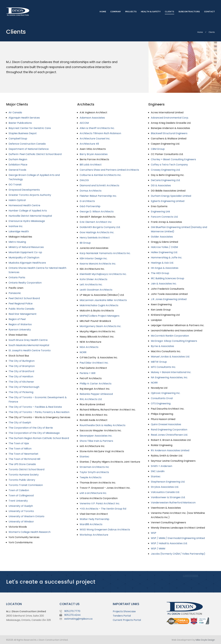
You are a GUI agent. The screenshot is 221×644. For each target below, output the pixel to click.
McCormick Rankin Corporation (170, 336)
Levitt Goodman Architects (96, 290)
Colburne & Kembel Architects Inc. (101, 175)
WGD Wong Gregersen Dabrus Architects (105, 530)
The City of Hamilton (21, 377)
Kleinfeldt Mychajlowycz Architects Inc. (103, 274)
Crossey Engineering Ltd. (166, 170)
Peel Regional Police (21, 304)
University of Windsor (21, 522)
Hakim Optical (17, 200)
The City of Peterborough (24, 387)
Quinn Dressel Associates (166, 424)
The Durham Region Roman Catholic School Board (39, 438)
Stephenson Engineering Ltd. (168, 482)
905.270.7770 (72, 611)
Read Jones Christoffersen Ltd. (169, 435)
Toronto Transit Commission (26, 485)
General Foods (17, 170)
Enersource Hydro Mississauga (27, 221)
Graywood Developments (24, 190)
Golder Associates (162, 237)
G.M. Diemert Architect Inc (96, 222)
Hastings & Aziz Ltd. (162, 263)
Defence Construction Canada (27, 144)
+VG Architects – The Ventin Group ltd (103, 509)
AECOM (84, 123)
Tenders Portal (122, 616)
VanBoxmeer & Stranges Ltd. (168, 497)
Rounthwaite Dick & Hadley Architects (103, 425)
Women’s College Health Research (30, 532)
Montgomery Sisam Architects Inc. (100, 326)
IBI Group (85, 243)
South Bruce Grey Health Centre (28, 340)
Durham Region (18, 159)
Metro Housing (17, 242)
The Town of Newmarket (23, 454)
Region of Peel (17, 319)
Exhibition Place (18, 165)
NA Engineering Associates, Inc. (169, 377)
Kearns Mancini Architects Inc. (98, 264)
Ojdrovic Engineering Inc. (166, 393)
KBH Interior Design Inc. (94, 258)
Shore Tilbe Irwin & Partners (96, 441)
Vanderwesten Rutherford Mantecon (173, 503)
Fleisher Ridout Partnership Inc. (98, 196)
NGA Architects (89, 347)
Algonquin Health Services (24, 118)
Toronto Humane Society (24, 475)
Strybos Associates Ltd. (165, 487)
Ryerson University (20, 330)
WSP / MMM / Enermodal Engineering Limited (178, 538)
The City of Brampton (22, 366)
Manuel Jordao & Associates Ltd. (170, 357)
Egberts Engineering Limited (168, 201)
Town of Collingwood (21, 495)
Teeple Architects (91, 477)
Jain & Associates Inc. (164, 284)
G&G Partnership (90, 206)
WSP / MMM (158, 549)
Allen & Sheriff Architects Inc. (97, 128)
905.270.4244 (72, 615)
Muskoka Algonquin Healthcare (27, 263)
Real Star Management (23, 314)
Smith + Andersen (162, 466)
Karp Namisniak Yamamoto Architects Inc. (105, 253)
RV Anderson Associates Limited (170, 450)
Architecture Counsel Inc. (95, 139)
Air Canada (15, 112)
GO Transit (15, 185)
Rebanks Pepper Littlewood (96, 394)
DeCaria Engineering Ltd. (166, 180)
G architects (87, 201)
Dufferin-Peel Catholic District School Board (35, 154)
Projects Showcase (124, 611)
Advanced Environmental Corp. (170, 118)
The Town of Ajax (19, 443)
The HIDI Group (160, 273)
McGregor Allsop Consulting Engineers (174, 341)
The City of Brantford (21, 371)
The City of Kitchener (21, 382)
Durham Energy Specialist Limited (171, 196)
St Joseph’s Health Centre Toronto (30, 350)
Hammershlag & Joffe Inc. (167, 258)
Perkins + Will (87, 373)
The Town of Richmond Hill (24, 459)
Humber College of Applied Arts (28, 211)
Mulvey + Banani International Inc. (171, 372)
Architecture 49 (89, 144)
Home (200, 32)
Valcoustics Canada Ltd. (165, 492)
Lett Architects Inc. (91, 285)
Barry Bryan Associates (94, 154)
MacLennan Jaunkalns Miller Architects (103, 300)
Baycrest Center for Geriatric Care (30, 128)
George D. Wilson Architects (97, 212)
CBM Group (158, 149)
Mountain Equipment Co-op (25, 252)
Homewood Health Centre (24, 205)
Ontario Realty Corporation (25, 283)
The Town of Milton (20, 449)
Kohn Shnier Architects (93, 279)
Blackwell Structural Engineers (169, 133)
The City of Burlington (22, 361)
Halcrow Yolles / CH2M (164, 247)
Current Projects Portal (127, 620)
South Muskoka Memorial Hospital (29, 345)
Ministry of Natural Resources (26, 247)
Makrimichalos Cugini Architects (99, 305)
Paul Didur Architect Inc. (94, 363)
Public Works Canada (21, 309)
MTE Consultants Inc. (163, 367)
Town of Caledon (19, 490)
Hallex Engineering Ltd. (164, 252)
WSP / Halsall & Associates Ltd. (169, 543)
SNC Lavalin (158, 471)
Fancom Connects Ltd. (164, 217)
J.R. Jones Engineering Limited (169, 299)
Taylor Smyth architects (94, 472)
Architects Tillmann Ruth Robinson (100, 133)
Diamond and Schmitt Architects (99, 185)
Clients (212, 32)
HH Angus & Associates (165, 268)
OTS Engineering (161, 403)
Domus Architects (91, 191)
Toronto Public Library (22, 480)
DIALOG (84, 180)
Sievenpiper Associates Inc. (96, 436)
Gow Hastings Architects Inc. (97, 232)
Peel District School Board (24, 298)
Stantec (84, 457)
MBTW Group (159, 362)
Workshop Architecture (94, 535)
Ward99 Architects (91, 524)
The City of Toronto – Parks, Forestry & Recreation (39, 412)
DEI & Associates (161, 185)
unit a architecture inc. (93, 493)
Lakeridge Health (19, 231)
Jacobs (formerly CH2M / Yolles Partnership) (178, 554)
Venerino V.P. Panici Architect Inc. (100, 503)
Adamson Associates (92, 118)
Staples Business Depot (23, 133)
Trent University (18, 501)
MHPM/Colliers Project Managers (100, 316)
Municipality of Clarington (24, 258)
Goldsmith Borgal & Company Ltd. (100, 227)
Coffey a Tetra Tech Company (169, 165)
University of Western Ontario (26, 516)
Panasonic (15, 293)
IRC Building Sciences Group (168, 278)
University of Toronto (21, 511)
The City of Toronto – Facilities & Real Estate (35, 407)
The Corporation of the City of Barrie (31, 428)
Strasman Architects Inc (94, 467)
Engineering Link (160, 212)
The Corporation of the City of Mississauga (34, 433)
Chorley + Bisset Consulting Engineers (173, 159)
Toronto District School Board (26, 469)
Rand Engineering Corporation (169, 430)
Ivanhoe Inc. (16, 226)
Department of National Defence (29, 149)
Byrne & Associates (162, 346)
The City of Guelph (20, 423)
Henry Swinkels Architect (95, 238)
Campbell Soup (18, 139)
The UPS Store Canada (22, 464)
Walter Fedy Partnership (94, 519)
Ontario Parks (17, 277)
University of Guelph (21, 506)
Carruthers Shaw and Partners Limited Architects (109, 170)
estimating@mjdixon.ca (78, 619)
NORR (83, 352)
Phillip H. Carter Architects (96, 384)
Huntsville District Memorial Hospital (30, 216)
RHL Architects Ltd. (91, 399)
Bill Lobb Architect (91, 165)
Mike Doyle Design (205, 640)
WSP (154, 533)
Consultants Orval (162, 398)
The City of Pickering (21, 392)
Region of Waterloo (20, 324)
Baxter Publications (20, 123)
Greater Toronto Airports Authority (30, 195)
